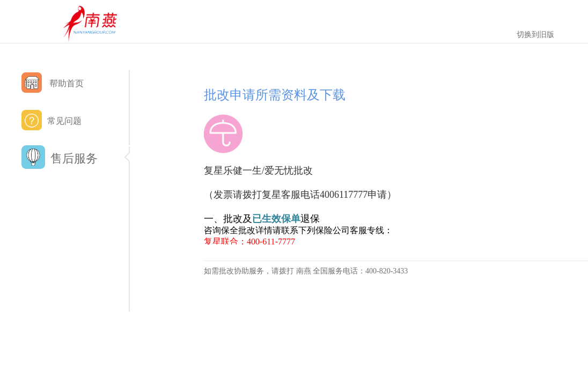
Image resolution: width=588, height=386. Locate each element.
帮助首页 (53, 83)
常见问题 (52, 120)
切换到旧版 (535, 35)
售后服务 (75, 159)
